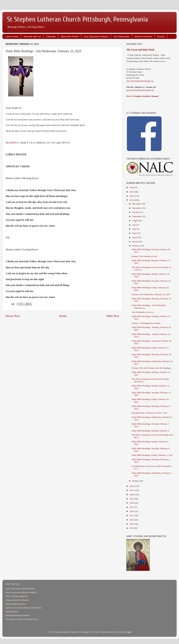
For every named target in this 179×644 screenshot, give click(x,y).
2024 (132, 196)
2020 (132, 495)
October (136, 212)
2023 (132, 200)
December (137, 204)
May (134, 233)
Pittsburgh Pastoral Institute (18, 615)
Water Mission (12, 612)
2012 (132, 528)
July (134, 225)
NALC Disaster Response (17, 596)
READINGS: (13, 143)
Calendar (51, 36)
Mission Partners (144, 36)
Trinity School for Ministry (17, 600)
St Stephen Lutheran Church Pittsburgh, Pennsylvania (78, 19)
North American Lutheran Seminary (21, 592)
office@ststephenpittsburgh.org (140, 81)
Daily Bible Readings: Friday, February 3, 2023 (152, 455)
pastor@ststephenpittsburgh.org (140, 90)
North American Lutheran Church (20, 589)
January (136, 481)
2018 (132, 503)
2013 (132, 524)
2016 (132, 511)
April (135, 237)
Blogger (128, 632)
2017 (132, 507)
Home (63, 316)
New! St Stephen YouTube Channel (142, 96)
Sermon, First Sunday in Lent (144, 256)
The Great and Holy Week (140, 50)
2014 (132, 520)
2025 (132, 192)
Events (161, 36)
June (134, 229)
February (136, 246)
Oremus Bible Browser (16, 604)
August (136, 220)
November (137, 208)
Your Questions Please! (96, 36)
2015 (132, 515)
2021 (132, 490)
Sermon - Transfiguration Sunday (146, 323)
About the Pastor (70, 36)
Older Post (113, 316)
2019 (132, 499)
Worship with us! (32, 36)
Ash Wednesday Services (143, 312)
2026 (132, 187)
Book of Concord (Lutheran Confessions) (23, 608)
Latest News (12, 36)
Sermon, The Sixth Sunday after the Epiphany (152, 368)
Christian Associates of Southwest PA (22, 619)
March (135, 242)
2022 (132, 486)
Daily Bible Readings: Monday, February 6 (150, 431)
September (137, 216)
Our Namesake (122, 36)
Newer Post (13, 316)
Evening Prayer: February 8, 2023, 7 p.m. (150, 413)
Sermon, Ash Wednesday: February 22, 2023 (151, 294)
